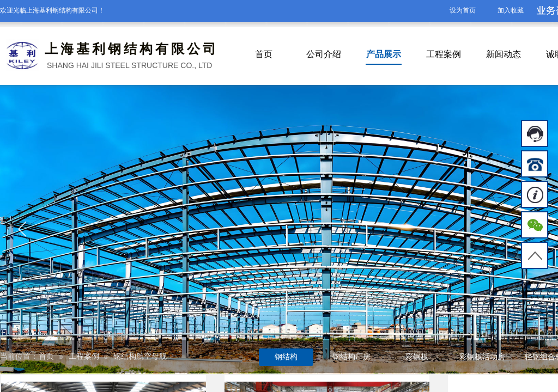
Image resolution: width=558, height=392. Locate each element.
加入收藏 (511, 10)
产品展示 (384, 54)
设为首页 (463, 10)
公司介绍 (324, 54)
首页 (264, 54)
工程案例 (444, 54)
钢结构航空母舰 (140, 356)
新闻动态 (504, 54)
